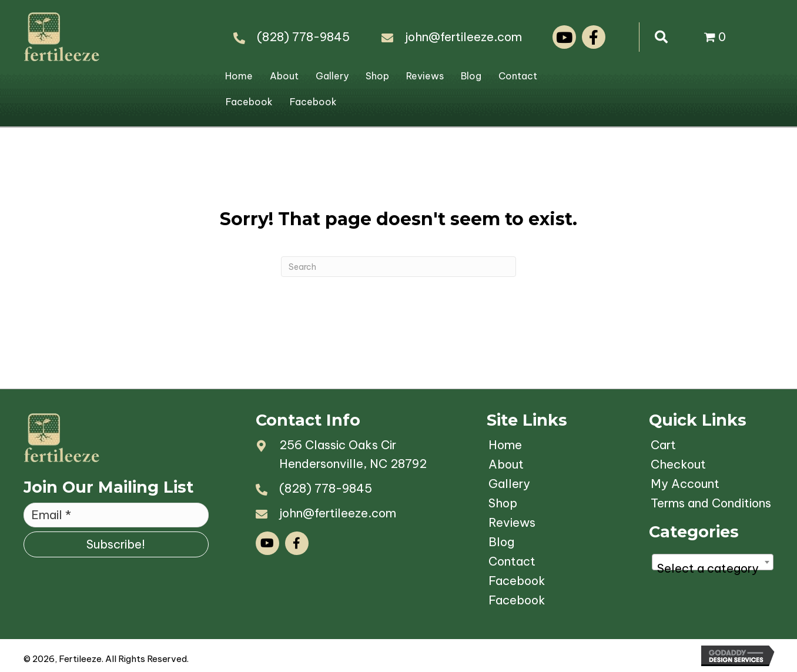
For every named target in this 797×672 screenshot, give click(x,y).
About (284, 76)
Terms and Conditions (711, 503)
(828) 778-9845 (303, 37)
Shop (377, 76)
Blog (471, 76)
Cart (663, 445)
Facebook (249, 102)
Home (239, 76)
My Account (685, 484)
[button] (564, 37)
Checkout (678, 464)
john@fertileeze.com (463, 37)
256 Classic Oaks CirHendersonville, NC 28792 (353, 454)
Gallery (332, 76)
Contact (518, 76)
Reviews (425, 76)
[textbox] (713, 569)
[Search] (399, 267)
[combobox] (713, 562)
